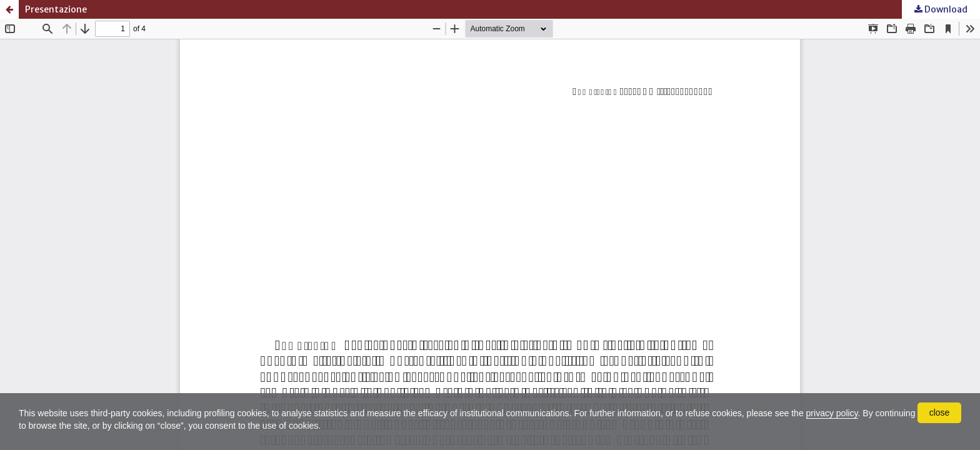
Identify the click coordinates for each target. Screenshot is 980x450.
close (940, 412)
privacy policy (832, 413)
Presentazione (56, 9)
